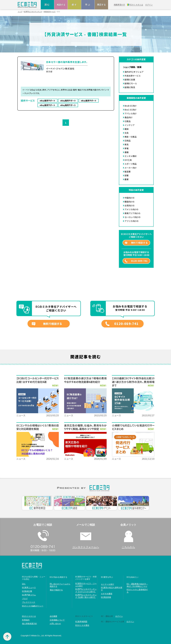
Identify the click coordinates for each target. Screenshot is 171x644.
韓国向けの (130, 202)
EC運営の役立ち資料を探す (112, 589)
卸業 (127, 175)
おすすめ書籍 (107, 594)
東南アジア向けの (132, 213)
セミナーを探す (108, 584)
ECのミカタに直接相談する (137, 591)
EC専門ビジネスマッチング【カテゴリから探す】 (86, 590)
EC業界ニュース (29, 588)
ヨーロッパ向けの (133, 217)
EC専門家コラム (29, 595)
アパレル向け (131, 113)
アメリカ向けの (131, 209)
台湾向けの (130, 205)
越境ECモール (131, 83)
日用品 (128, 141)
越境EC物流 (130, 87)
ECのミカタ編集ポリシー (33, 606)
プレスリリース (29, 602)
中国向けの (130, 198)
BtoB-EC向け (131, 106)
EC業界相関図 (81, 622)
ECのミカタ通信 (82, 625)
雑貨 (127, 129)
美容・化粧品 (131, 137)
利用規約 (26, 620)
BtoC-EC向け (130, 110)
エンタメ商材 (131, 156)
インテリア (130, 125)
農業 (127, 179)
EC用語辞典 (106, 597)
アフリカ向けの (132, 221)
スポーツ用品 (131, 164)
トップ (20, 12)
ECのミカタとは (29, 616)
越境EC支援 (130, 80)
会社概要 (53, 616)
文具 (127, 133)
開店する (101, 5)
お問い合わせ (55, 624)
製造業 (128, 172)
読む (47, 5)
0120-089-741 (139, 261)
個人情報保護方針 (30, 624)
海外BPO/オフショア (134, 72)
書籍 (127, 152)
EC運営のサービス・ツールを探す (86, 585)
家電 (127, 148)
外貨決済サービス (50, 12)
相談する (61, 5)
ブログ (25, 599)
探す (74, 5)
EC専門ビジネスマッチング (33, 12)
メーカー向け (131, 168)
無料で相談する (139, 243)
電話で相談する (56, 590)
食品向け (129, 117)
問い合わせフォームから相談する (60, 585)
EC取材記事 (27, 591)
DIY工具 (128, 160)
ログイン (119, 616)
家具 (127, 144)
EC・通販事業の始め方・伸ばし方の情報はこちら (137, 585)
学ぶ (88, 5)
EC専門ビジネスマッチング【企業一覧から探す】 (86, 596)
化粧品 (128, 121)
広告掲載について (57, 620)
